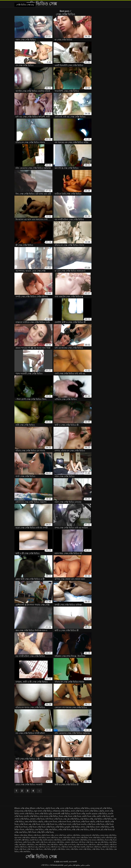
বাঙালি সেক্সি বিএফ (68, 840)
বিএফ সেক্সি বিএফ (75, 816)
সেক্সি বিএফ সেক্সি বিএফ (96, 824)
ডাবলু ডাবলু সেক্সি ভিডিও (24, 811)
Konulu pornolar (58, 865)
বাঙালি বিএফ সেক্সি (78, 814)
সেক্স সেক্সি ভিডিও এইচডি (34, 822)
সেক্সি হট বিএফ (95, 830)
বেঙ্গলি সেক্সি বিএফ (103, 816)
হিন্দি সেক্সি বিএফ (47, 832)
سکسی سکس (85, 865)
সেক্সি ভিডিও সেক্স (47, 865)
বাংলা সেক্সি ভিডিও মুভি (43, 814)
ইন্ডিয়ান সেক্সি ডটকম (22, 808)
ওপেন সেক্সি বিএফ (67, 808)
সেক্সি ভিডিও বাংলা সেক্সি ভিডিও (98, 827)
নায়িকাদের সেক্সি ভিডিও (61, 811)
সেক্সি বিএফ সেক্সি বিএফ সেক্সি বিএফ (41, 827)
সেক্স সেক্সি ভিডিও (41, 845)
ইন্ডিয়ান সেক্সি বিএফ (37, 808)
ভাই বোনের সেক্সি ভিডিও (56, 842)
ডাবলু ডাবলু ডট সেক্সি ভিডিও (101, 808)
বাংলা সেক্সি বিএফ (77, 811)
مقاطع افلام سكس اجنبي (72, 865)
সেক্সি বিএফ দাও (52, 824)
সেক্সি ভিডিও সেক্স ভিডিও (34, 830)
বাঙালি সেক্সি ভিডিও (31, 816)
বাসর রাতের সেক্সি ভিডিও (49, 816)
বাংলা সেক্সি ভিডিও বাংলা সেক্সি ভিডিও (88, 838)
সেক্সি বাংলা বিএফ (64, 822)
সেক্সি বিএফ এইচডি (88, 822)
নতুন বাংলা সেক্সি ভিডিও (43, 811)
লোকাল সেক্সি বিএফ (37, 819)
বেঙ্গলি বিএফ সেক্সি (89, 816)
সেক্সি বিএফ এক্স (25, 824)
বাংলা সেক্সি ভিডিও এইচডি (94, 811)
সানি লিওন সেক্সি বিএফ (54, 819)
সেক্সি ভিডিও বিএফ (98, 849)
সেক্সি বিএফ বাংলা (65, 824)
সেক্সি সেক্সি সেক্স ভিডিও (80, 830)
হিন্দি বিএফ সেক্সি (34, 832)
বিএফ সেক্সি (63, 816)
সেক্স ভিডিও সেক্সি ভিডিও (103, 819)
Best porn (65, 11)
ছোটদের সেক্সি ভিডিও (82, 808)
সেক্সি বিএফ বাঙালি (79, 824)
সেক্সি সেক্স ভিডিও (51, 830)
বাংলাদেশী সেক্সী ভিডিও (61, 814)
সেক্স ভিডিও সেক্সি (87, 819)
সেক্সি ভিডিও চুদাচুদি (63, 827)
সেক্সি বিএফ (76, 822)
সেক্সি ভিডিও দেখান (78, 827)
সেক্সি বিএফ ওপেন (38, 824)
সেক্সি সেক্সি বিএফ (64, 830)
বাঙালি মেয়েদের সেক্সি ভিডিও (96, 814)
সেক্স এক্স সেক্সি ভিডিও (71, 819)
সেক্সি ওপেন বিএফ (50, 822)
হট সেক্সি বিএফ (106, 830)
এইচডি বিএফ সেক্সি (52, 808)
